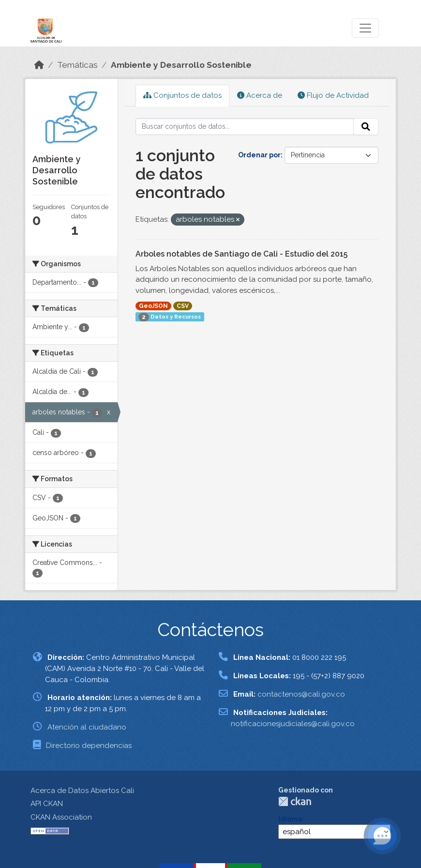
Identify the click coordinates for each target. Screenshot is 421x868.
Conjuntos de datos (182, 95)
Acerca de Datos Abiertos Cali (82, 791)
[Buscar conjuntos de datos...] (245, 127)
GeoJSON (153, 306)
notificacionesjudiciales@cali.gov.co (293, 724)
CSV (183, 306)
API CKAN (47, 804)
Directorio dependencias (89, 746)
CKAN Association (61, 817)
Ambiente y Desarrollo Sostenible (181, 65)
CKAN (295, 801)
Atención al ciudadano (87, 727)
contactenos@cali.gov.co (301, 694)
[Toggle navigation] (365, 28)
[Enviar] (366, 127)
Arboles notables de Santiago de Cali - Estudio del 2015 (241, 254)
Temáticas (77, 65)
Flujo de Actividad (333, 95)
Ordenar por (259, 155)
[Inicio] (39, 65)
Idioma (290, 819)
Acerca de (260, 95)
